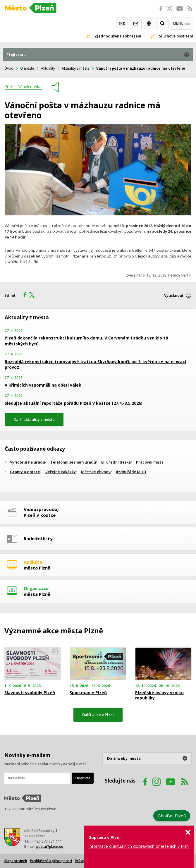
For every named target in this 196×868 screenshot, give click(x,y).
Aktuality (48, 68)
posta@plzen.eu (50, 846)
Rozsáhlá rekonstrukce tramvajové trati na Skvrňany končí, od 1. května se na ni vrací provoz (95, 364)
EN (149, 23)
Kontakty (136, 23)
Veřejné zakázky (61, 472)
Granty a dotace (25, 472)
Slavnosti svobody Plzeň (30, 693)
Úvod (9, 68)
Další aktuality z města (34, 419)
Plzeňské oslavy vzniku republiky (159, 695)
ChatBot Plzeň (172, 816)
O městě (27, 68)
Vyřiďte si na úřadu (27, 462)
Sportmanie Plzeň (88, 693)
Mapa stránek (16, 861)
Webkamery (122, 23)
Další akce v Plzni (98, 715)
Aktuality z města (76, 68)
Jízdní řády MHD (131, 472)
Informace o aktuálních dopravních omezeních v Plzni (139, 846)
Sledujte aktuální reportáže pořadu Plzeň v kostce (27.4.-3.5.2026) (74, 403)
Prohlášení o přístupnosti (51, 861)
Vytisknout (174, 295)
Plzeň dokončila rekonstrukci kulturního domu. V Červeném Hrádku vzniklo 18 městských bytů (86, 341)
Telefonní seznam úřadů (73, 462)
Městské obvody (96, 472)
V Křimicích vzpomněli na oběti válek (43, 385)
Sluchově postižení (176, 36)
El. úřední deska (116, 462)
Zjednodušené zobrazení (118, 36)
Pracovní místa (150, 462)
